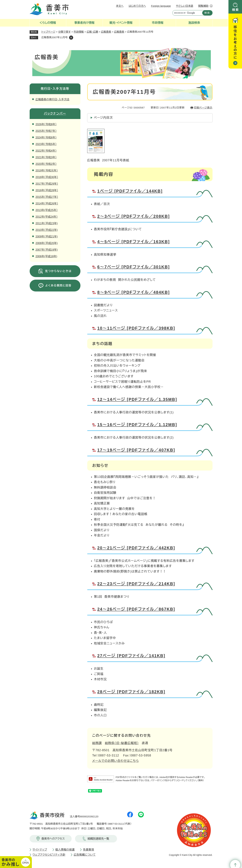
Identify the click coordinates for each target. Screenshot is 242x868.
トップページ (48, 32)
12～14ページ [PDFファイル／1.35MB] (137, 399)
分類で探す (65, 32)
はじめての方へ (137, 6)
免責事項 (88, 850)
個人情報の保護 (65, 850)
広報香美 (106, 32)
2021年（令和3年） (46, 157)
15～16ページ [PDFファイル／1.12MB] (137, 425)
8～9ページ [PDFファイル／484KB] (134, 292)
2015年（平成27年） (47, 197)
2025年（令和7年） (46, 131)
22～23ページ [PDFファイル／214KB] (136, 584)
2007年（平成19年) (47, 250)
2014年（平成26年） (47, 204)
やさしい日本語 (184, 6)
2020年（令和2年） (46, 164)
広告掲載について (85, 855)
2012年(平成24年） (47, 217)
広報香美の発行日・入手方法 (52, 99)
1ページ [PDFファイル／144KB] (130, 191)
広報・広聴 (92, 32)
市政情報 (79, 32)
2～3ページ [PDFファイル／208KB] (134, 216)
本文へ (120, 6)
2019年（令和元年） (47, 171)
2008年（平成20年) (47, 243)
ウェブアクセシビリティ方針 (49, 855)
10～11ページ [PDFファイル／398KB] (136, 328)
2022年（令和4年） (46, 151)
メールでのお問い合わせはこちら (116, 761)
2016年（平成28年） (47, 190)
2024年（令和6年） (46, 138)
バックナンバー (55, 114)
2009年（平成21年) (47, 237)
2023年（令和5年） (46, 144)
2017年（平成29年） (47, 184)
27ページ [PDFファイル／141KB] (131, 656)
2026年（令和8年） (46, 124)
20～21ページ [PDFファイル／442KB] (136, 548)
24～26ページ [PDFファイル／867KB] (136, 609)
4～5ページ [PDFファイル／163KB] (134, 242)
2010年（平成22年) (47, 230)
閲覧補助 (203, 6)
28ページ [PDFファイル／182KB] (131, 692)
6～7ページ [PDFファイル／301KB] (134, 267)
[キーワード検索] (187, 13)
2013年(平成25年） (47, 210)
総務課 (97, 743)
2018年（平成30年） (47, 177)
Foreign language (161, 6)
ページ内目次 (103, 118)
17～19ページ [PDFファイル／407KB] (136, 450)
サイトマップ (40, 850)
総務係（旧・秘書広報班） (122, 743)
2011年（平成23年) (47, 223)
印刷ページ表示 (203, 108)
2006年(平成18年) (46, 256)
